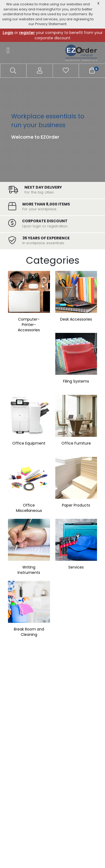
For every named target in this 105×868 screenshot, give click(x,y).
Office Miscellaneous (29, 508)
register (27, 33)
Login (8, 33)
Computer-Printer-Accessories (29, 325)
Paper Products (76, 505)
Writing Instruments (29, 570)
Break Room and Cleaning (29, 632)
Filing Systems (76, 381)
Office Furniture (76, 443)
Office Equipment (29, 443)
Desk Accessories (76, 319)
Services (76, 567)
